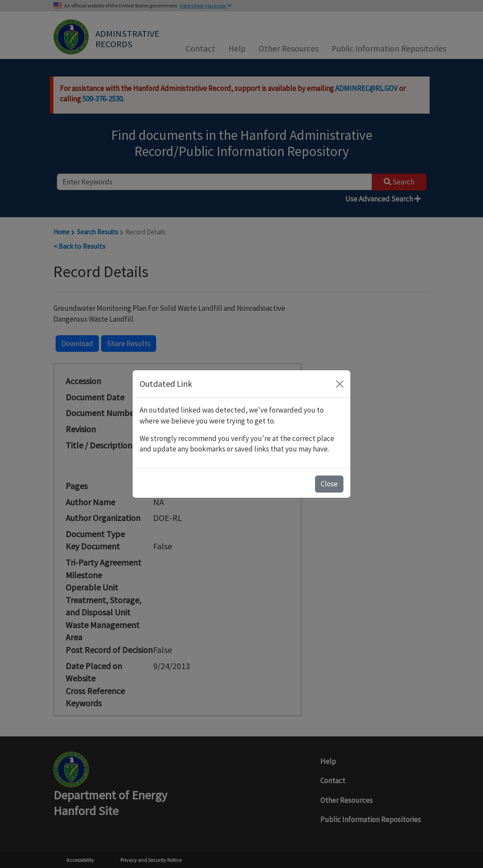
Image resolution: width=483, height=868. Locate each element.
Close (329, 484)
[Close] (340, 384)
